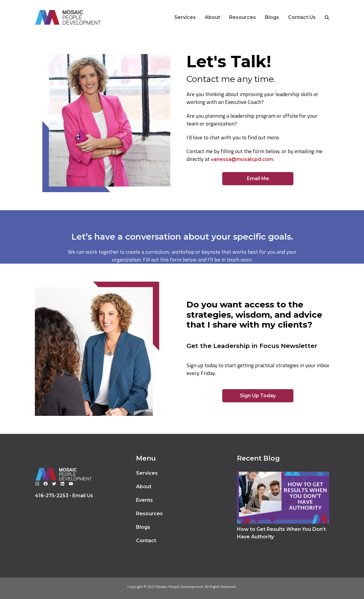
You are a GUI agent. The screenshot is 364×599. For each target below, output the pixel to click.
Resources (149, 514)
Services (147, 473)
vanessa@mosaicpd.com (242, 159)
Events (144, 500)
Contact (146, 541)
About (144, 487)
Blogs (143, 527)
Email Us (83, 496)
